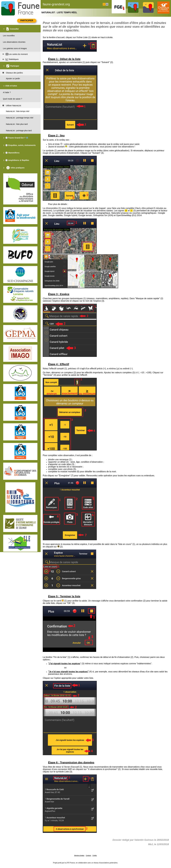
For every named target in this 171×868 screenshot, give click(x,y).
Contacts (88, 855)
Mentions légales (79, 855)
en (107, 4)
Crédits (95, 855)
